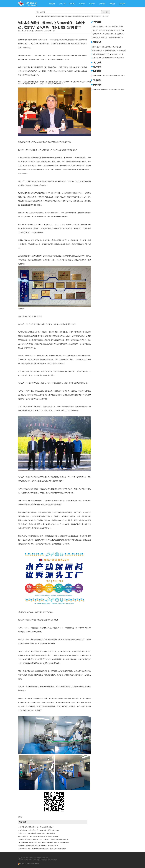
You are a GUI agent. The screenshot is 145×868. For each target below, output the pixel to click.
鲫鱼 (59, 16)
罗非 (106, 16)
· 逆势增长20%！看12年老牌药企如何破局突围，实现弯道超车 (36, 833)
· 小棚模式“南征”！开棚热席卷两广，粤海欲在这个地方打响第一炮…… (38, 830)
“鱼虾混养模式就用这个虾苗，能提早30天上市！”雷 (108, 54)
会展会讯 (72, 4)
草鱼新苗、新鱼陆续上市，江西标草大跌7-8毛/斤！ (108, 37)
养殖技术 (122, 4)
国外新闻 (92, 4)
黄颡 (75, 16)
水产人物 (62, 4)
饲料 (45, 16)
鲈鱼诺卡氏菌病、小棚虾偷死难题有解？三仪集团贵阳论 (109, 51)
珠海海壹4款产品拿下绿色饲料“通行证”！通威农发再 (108, 58)
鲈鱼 (66, 16)
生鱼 (100, 16)
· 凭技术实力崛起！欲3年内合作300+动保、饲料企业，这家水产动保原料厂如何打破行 (44, 839)
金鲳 (69, 16)
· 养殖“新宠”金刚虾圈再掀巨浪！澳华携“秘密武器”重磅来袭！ (36, 827)
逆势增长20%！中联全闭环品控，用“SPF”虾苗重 (107, 47)
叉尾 (72, 16)
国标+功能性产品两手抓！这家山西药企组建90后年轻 (108, 76)
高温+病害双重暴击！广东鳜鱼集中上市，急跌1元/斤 (108, 34)
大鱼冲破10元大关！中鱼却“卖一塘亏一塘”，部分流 (108, 27)
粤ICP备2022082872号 (42, 858)
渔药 (42, 16)
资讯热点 (52, 4)
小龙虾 (88, 16)
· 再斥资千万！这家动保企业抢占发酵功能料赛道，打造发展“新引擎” (38, 845)
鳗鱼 (84, 16)
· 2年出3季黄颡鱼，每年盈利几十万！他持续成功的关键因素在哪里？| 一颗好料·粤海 (43, 842)
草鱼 (103, 16)
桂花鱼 (49, 16)
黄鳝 (78, 16)
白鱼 (53, 16)
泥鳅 (81, 16)
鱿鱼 (38, 16)
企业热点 (112, 4)
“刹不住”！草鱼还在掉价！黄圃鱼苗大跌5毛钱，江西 (108, 30)
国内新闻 (82, 4)
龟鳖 (97, 16)
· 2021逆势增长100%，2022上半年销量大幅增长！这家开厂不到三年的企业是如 (42, 849)
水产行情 (102, 4)
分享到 (20, 817)
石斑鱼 (63, 16)
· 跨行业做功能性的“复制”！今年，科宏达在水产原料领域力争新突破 (38, 836)
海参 (94, 16)
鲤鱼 (56, 16)
